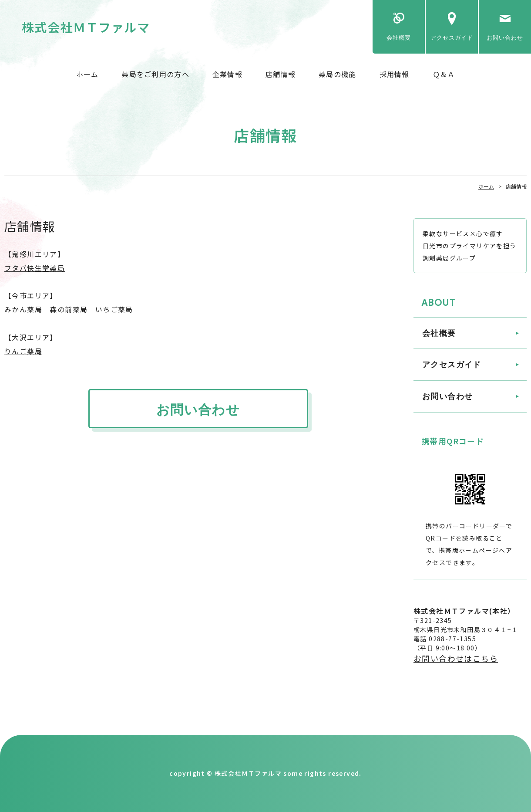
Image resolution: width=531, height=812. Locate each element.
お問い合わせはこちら (456, 658)
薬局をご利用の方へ (155, 74)
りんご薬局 (23, 351)
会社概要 (399, 38)
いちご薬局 (114, 309)
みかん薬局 (23, 309)
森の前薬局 (69, 309)
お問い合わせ (505, 38)
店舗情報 (281, 74)
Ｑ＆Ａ (444, 74)
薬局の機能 (337, 74)
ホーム (87, 74)
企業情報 (227, 74)
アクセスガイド (452, 38)
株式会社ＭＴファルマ (86, 27)
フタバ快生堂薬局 (35, 268)
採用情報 (395, 74)
